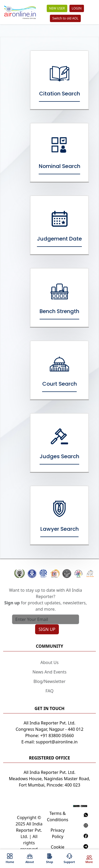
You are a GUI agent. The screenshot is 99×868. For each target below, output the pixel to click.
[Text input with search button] (46, 619)
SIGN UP (47, 629)
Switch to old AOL (65, 18)
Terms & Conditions (58, 816)
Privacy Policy (57, 833)
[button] (49, 574)
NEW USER (57, 8)
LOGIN (77, 8)
